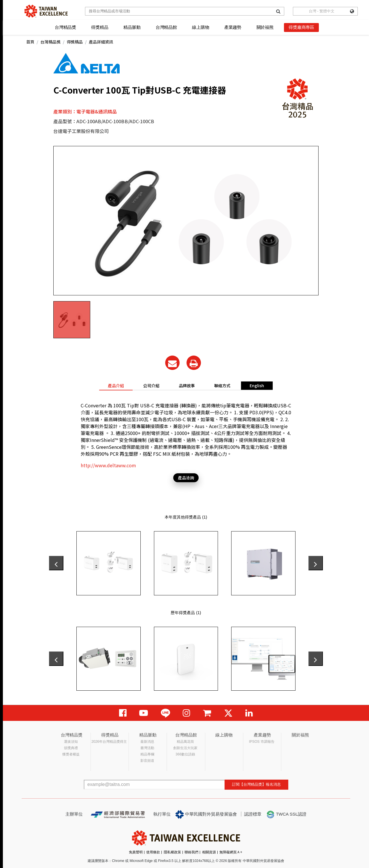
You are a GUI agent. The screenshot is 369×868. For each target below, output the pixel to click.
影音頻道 (147, 761)
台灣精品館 (166, 27)
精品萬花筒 (185, 742)
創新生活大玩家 (185, 748)
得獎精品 (100, 27)
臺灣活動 (147, 748)
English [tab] (257, 385)
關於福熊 (265, 27)
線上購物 (200, 27)
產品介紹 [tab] (116, 385)
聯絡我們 (191, 852)
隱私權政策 (172, 852)
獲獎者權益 (71, 754)
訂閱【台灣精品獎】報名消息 (256, 784)
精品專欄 (147, 754)
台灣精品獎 (65, 27)
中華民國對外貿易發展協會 (206, 814)
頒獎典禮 (71, 748)
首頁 (30, 42)
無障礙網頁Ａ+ (231, 852)
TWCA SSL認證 (286, 814)
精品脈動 (132, 27)
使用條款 (153, 852)
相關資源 (209, 852)
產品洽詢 (186, 478)
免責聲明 (136, 852)
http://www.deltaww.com (108, 465)
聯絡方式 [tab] (222, 385)
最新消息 (147, 742)
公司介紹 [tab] (151, 385)
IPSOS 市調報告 (262, 742)
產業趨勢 (233, 27)
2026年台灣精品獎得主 (109, 742)
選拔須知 (71, 742)
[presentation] (56, 563)
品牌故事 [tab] (187, 385)
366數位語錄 (185, 754)
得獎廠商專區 (301, 27)
